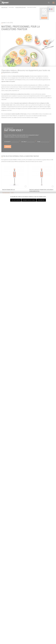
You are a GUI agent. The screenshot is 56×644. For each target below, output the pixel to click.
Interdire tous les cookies (29, 200)
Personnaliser (41, 200)
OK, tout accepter (16, 200)
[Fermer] (1, 1)
